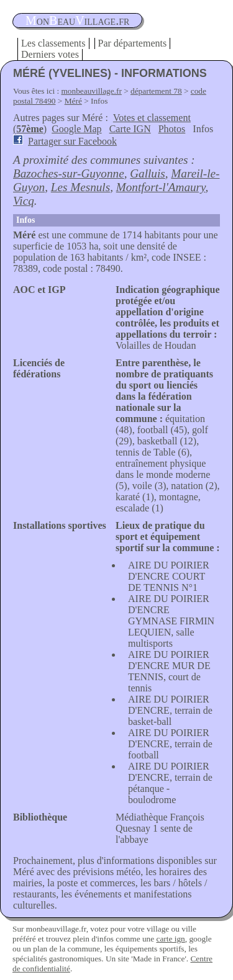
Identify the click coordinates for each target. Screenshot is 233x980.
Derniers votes (50, 54)
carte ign (170, 939)
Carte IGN (130, 129)
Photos (172, 129)
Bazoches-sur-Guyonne (69, 173)
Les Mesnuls (80, 187)
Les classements (53, 43)
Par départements (133, 43)
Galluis (148, 173)
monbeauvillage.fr (92, 91)
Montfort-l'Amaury (161, 187)
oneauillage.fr (77, 20)
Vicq (24, 201)
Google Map (76, 129)
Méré (73, 101)
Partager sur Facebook (72, 141)
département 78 (156, 91)
